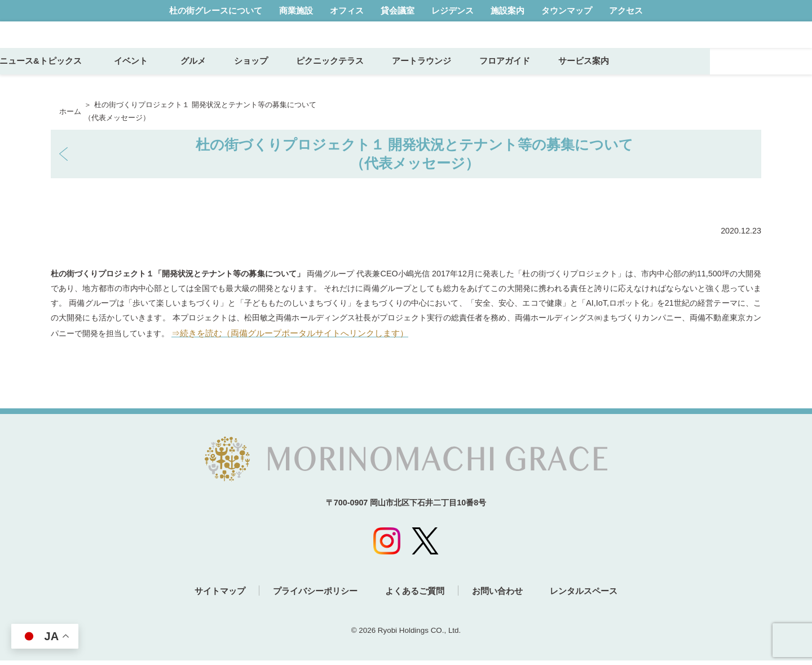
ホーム (70, 111)
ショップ (352, 79)
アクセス (626, 10)
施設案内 (507, 10)
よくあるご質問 (415, 596)
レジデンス (453, 10)
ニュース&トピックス (143, 79)
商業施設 (296, 10)
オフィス (347, 10)
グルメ (295, 79)
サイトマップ (206, 596)
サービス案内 (685, 79)
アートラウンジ (523, 79)
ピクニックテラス (431, 79)
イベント (237, 79)
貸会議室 (398, 10)
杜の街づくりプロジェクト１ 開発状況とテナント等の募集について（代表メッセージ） (415, 154)
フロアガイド (606, 79)
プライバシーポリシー (308, 596)
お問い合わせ (504, 596)
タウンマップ (567, 10)
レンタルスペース (598, 596)
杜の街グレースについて (216, 10)
